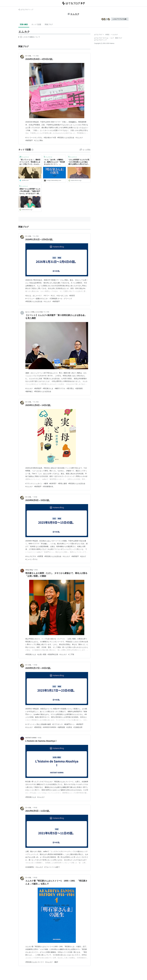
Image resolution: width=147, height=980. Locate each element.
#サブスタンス (58, 724)
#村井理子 (53, 483)
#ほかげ (83, 556)
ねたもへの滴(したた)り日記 (34, 312)
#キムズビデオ (31, 556)
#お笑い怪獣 (42, 654)
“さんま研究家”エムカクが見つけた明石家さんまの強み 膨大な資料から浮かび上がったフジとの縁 (79, 162)
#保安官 (72, 296)
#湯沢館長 (79, 388)
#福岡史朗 (61, 727)
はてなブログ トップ (26, 10)
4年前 (40, 738)
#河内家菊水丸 (48, 486)
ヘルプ (112, 38)
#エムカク (79, 138)
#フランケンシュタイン (34, 483)
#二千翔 (71, 654)
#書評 (56, 962)
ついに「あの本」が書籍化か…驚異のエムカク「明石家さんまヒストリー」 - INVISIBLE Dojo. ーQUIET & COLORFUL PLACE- (54, 162)
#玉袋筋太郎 (78, 727)
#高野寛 (40, 556)
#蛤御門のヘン (69, 724)
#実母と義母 (62, 483)
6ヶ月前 (36, 236)
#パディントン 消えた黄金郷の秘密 (38, 724)
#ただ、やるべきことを (59, 296)
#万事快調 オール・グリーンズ (61, 299)
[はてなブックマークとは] (32, 150)
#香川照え (70, 388)
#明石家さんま (48, 388)
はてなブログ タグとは (101, 38)
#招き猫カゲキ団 (50, 138)
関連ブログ (49, 24)
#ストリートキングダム (34, 138)
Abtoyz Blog (29, 570)
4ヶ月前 (36, 56)
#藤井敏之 (29, 391)
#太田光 (69, 727)
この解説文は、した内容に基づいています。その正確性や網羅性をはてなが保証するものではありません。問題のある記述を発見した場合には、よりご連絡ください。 (29, 37)
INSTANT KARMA (31, 738)
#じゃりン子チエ (31, 559)
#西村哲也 (38, 727)
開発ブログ (119, 38)
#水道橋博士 (30, 867)
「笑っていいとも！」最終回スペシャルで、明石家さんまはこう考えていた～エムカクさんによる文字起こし (30, 162)
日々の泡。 (29, 56)
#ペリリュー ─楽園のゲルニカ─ (37, 299)
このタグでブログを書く (120, 19)
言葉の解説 (24, 24)
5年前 (35, 808)
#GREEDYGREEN (50, 727)
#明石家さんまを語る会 (66, 138)
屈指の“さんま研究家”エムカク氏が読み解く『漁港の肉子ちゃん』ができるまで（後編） (30, 191)
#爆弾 (46, 483)
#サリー (47, 296)
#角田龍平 (29, 140)
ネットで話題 (36, 24)
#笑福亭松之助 (53, 654)
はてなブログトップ (100, 40)
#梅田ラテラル (60, 388)
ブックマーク (24, 157)
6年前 (35, 878)
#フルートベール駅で (52, 867)
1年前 (35, 497)
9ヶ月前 (36, 402)
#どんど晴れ (39, 140)
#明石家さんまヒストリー (35, 962)
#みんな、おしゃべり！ (34, 296)
